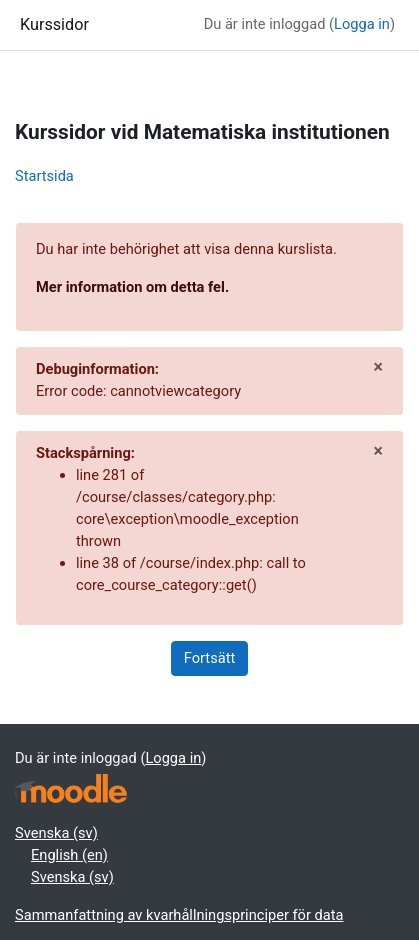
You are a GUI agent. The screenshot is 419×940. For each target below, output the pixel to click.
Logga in (362, 24)
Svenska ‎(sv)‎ (56, 833)
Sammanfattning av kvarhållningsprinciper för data (179, 915)
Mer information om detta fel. (132, 287)
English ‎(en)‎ (69, 855)
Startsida (44, 176)
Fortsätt (209, 658)
